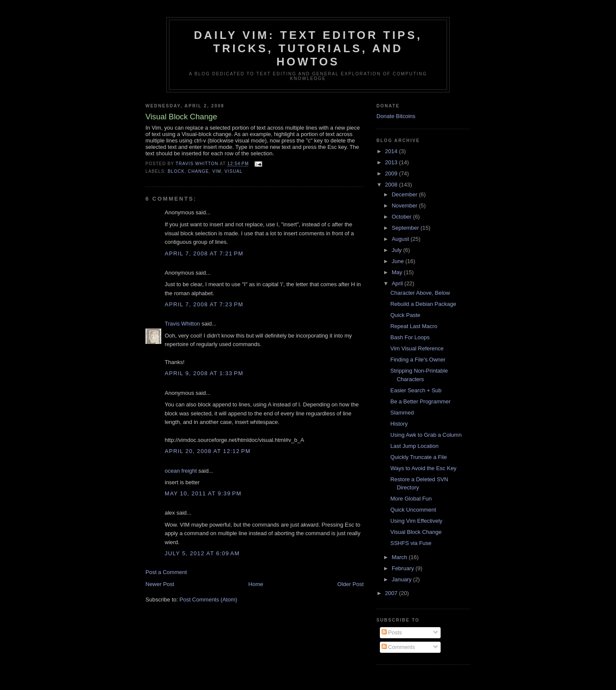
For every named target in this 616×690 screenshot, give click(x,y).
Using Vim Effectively (416, 521)
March (400, 557)
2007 (392, 593)
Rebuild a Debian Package (423, 304)
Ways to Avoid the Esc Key (423, 468)
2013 (392, 162)
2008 (392, 185)
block (176, 171)
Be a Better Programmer (420, 401)
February (404, 568)
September (406, 228)
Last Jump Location (414, 446)
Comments (398, 647)
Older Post (351, 584)
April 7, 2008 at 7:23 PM (204, 304)
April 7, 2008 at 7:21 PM (204, 253)
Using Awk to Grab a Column (426, 435)
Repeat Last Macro (414, 326)
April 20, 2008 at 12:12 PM (208, 451)
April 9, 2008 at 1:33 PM (204, 373)
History (399, 424)
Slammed (402, 413)
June (399, 261)
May (398, 272)
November (406, 206)
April (398, 283)
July (398, 250)
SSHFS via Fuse (411, 543)
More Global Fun (411, 499)
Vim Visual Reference (417, 348)
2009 (392, 173)
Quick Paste (405, 315)
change (198, 171)
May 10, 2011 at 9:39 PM (203, 493)
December (406, 194)
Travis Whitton (182, 324)
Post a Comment (166, 572)
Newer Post (160, 584)
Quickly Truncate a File (418, 457)
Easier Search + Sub (416, 390)
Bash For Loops (410, 337)
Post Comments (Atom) (209, 600)
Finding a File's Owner (418, 360)
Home (256, 584)
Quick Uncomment (413, 510)
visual (234, 171)
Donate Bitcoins (396, 116)
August (401, 239)
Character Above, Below (420, 293)
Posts (392, 632)
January (403, 579)
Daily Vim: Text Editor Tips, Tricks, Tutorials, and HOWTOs (308, 48)
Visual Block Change (416, 532)
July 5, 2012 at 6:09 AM (202, 553)
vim (217, 171)
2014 (392, 151)
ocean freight (181, 471)
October (403, 217)
